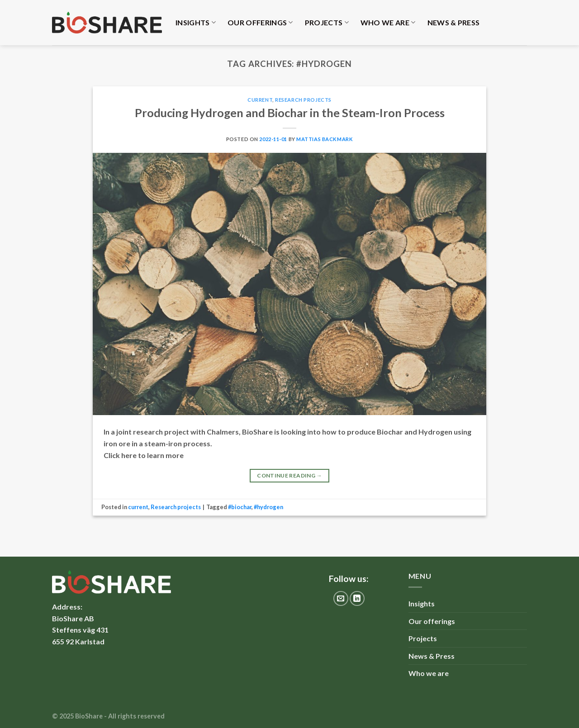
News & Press (454, 22)
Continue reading (289, 475)
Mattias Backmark (325, 139)
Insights (196, 23)
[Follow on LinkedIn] (357, 598)
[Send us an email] (341, 598)
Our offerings (260, 23)
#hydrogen (268, 507)
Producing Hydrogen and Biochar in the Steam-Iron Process (290, 113)
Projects (327, 23)
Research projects (303, 100)
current (260, 100)
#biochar (240, 507)
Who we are (388, 23)
